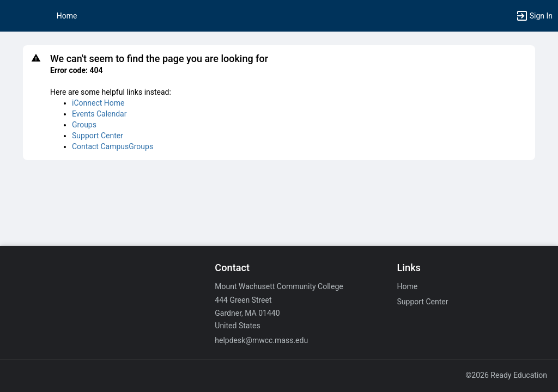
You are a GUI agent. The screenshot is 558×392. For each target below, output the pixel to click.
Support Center (98, 136)
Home (408, 286)
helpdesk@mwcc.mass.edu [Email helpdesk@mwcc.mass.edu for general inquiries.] (261, 340)
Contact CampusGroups (113, 146)
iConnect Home (98, 103)
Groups (84, 125)
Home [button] (67, 16)
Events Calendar (99, 114)
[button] (14, 16)
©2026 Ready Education (506, 375)
